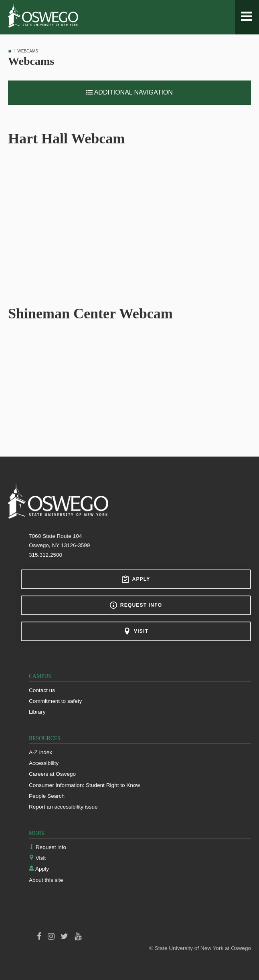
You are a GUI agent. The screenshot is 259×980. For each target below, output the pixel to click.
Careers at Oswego (52, 774)
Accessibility (44, 763)
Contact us (42, 690)
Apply (136, 579)
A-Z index (40, 752)
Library (37, 712)
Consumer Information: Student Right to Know (84, 785)
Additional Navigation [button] (129, 92)
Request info (136, 605)
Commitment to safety (55, 701)
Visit (136, 631)
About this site (46, 880)
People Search (47, 796)
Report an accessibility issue (63, 807)
